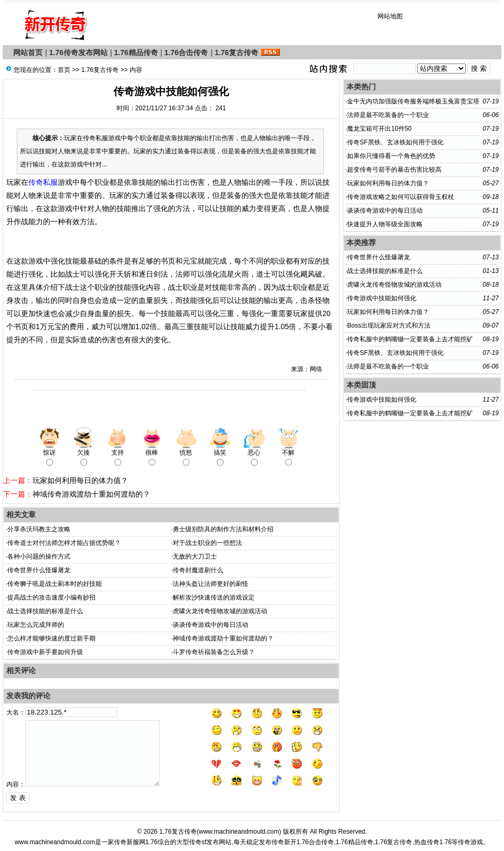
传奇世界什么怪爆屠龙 (39, 570)
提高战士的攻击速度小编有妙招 (51, 597)
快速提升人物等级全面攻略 (385, 224)
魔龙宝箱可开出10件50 (379, 129)
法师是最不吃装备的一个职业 (388, 115)
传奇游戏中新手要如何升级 (45, 652)
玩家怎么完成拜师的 (36, 625)
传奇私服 (43, 182)
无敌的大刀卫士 (195, 556)
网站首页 (28, 52)
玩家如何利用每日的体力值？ (80, 480)
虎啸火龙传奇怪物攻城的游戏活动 (220, 611)
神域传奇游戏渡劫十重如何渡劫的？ (91, 494)
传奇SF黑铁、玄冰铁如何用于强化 (395, 142)
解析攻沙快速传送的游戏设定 (214, 597)
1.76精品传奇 (136, 52)
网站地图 (390, 16)
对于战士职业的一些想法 (207, 543)
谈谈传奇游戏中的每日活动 (211, 625)
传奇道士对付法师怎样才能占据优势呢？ (64, 543)
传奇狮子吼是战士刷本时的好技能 (55, 584)
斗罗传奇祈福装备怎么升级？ (214, 652)
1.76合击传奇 (186, 52)
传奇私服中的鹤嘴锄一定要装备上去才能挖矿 (410, 339)
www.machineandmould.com (239, 832)
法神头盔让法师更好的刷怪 (211, 584)
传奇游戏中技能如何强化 (382, 298)
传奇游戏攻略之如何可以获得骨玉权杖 (401, 197)
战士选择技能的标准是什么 (45, 611)
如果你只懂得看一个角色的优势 (391, 156)
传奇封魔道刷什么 (198, 570)
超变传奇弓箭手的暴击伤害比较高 (394, 170)
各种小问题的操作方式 (39, 556)
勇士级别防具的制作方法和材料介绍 (223, 529)
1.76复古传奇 (237, 52)
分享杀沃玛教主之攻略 (39, 529)
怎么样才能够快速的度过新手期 (51, 638)
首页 (64, 70)
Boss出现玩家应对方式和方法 (389, 325)
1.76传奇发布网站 (78, 52)
